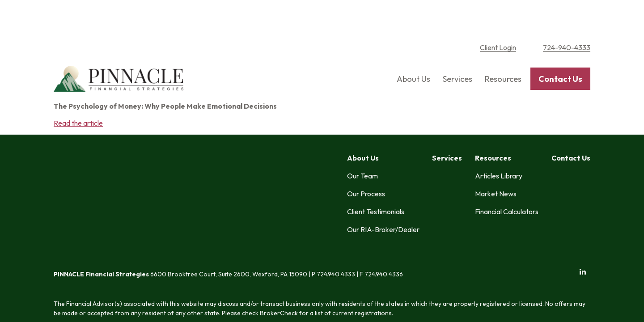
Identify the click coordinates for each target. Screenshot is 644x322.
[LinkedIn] (583, 122)
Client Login (498, 18)
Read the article (78, 93)
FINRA (329, 180)
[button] (413, 49)
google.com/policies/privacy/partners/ (340, 259)
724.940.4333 (336, 125)
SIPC (346, 180)
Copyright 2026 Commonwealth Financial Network (205, 285)
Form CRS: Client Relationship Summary (130, 233)
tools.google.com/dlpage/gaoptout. (187, 269)
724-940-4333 (567, 18)
